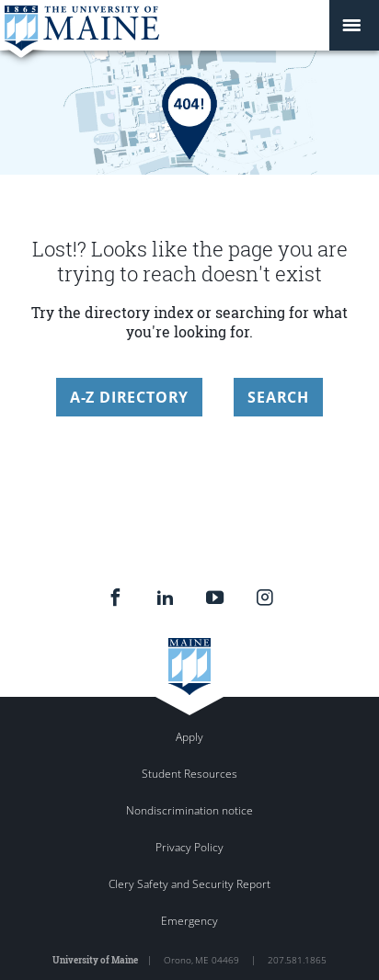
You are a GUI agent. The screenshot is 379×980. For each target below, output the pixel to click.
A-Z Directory (129, 397)
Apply (189, 737)
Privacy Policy (189, 847)
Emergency (189, 921)
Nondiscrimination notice (189, 810)
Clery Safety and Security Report (189, 884)
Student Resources (189, 774)
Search (278, 397)
